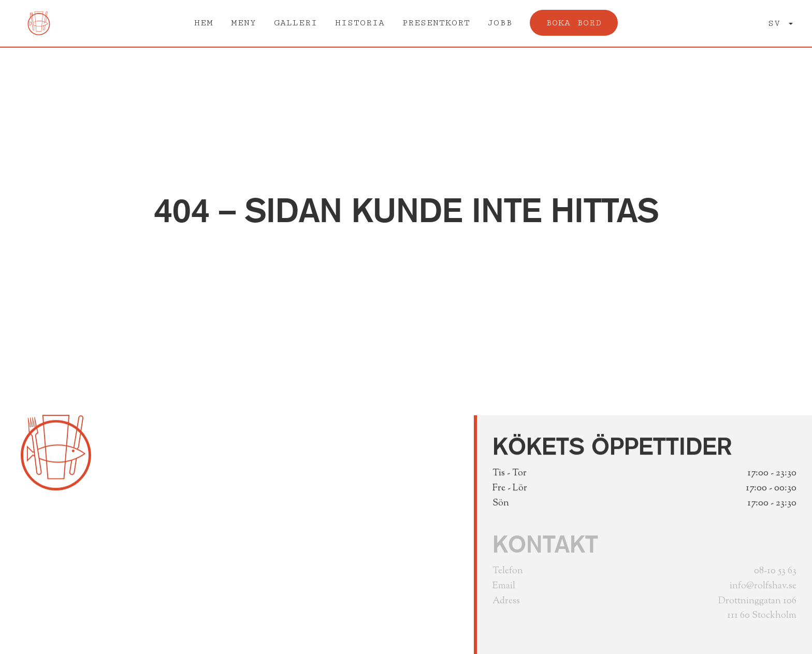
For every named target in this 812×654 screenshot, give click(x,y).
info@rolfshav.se (763, 589)
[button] (780, 24)
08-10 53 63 (775, 574)
